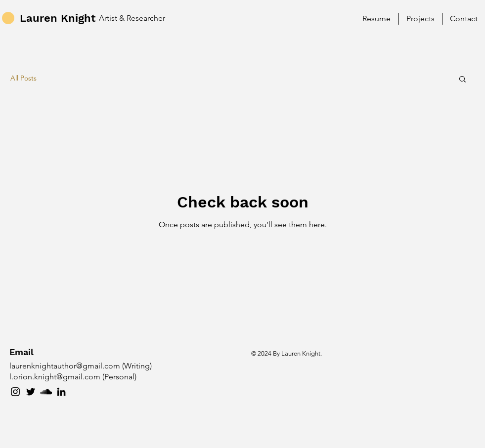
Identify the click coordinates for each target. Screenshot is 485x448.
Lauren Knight (58, 18)
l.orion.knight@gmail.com (55, 377)
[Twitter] (31, 392)
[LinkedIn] (61, 392)
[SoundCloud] (46, 392)
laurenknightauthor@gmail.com (65, 366)
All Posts (23, 78)
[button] (463, 80)
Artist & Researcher (132, 18)
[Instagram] (15, 392)
